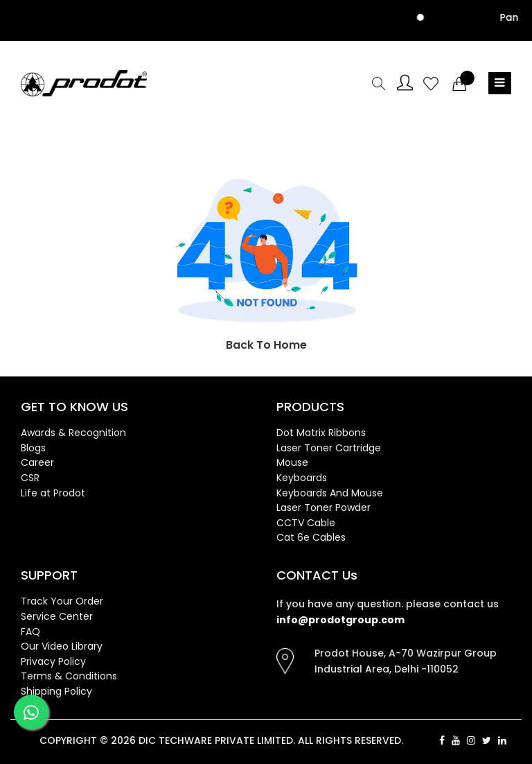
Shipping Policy (56, 691)
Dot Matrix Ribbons (321, 433)
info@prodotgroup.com (340, 620)
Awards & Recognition (73, 433)
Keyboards (302, 478)
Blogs (33, 448)
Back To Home (266, 345)
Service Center (57, 616)
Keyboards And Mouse (330, 493)
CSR (30, 478)
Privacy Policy (53, 661)
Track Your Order (62, 601)
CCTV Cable (306, 523)
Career (37, 462)
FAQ (30, 632)
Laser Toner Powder (323, 507)
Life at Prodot (53, 493)
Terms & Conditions (69, 676)
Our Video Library (62, 646)
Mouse (292, 462)
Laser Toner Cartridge (329, 448)
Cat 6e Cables (311, 537)
